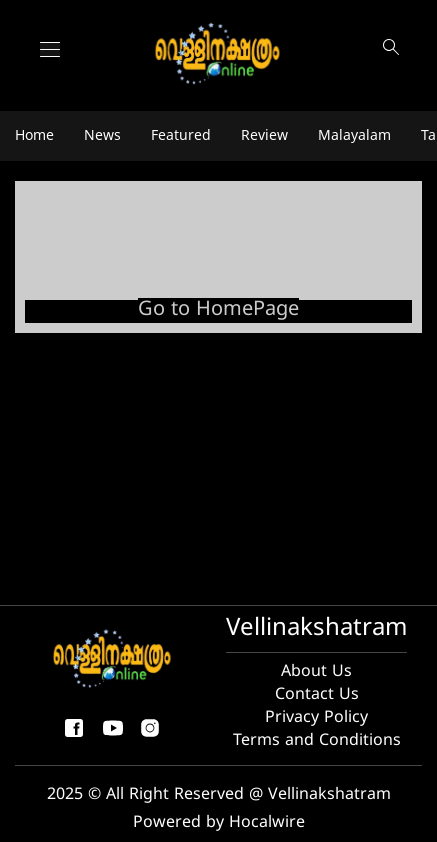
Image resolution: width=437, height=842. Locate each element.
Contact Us (317, 695)
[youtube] (113, 736)
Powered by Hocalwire (219, 823)
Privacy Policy (316, 718)
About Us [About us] (316, 672)
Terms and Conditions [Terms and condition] (317, 741)
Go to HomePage (218, 310)
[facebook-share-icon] (74, 736)
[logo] (218, 54)
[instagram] (150, 736)
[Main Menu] (50, 49)
